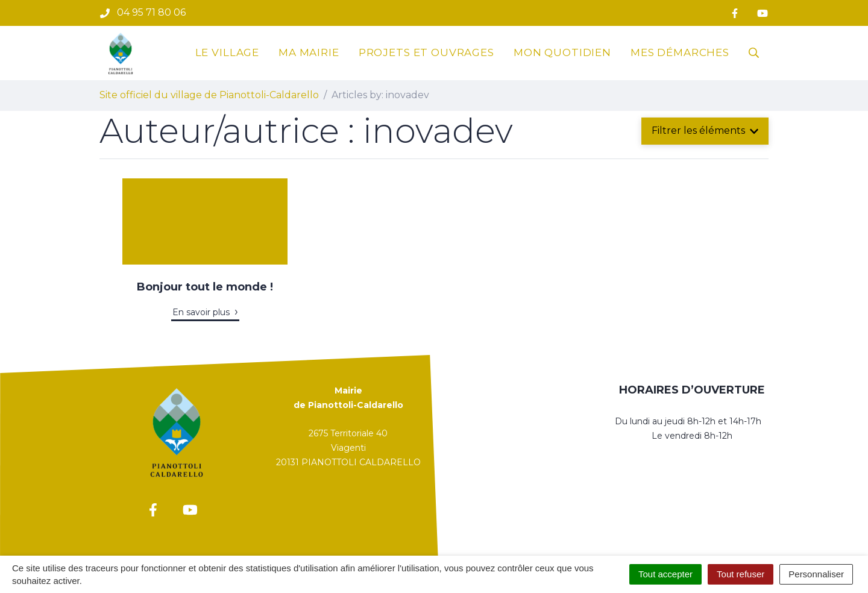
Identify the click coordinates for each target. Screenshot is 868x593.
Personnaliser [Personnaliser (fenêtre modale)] (816, 574)
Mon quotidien (562, 52)
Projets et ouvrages (426, 52)
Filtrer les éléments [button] (705, 130)
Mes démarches (680, 52)
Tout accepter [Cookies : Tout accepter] (665, 574)
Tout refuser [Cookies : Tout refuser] (741, 574)
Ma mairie (309, 52)
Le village (228, 52)
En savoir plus (201, 312)
